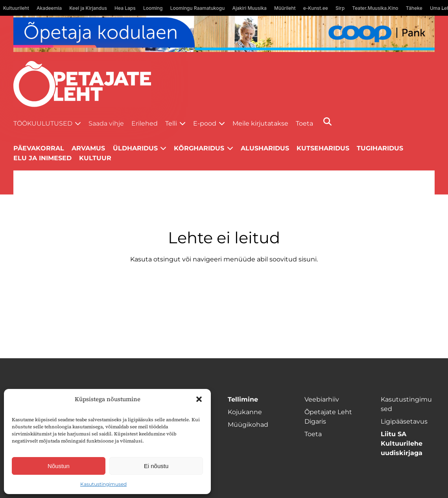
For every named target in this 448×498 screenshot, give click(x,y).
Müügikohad (248, 425)
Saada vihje (106, 123)
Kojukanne (245, 412)
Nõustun (59, 466)
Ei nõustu (156, 466)
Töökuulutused (43, 123)
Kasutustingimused (103, 484)
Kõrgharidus (199, 148)
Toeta (304, 123)
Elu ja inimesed (42, 158)
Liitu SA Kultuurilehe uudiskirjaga (402, 443)
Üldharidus (135, 148)
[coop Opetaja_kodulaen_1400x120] (224, 34)
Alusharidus (265, 148)
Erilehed (145, 123)
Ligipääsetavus (404, 421)
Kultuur (95, 158)
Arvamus (88, 148)
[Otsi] (327, 121)
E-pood (205, 123)
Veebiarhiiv (322, 399)
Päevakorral (39, 148)
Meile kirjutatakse (260, 123)
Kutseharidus (323, 148)
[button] (199, 399)
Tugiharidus (380, 148)
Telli (171, 123)
